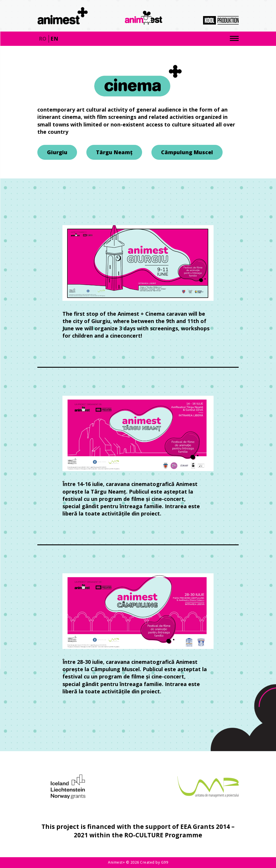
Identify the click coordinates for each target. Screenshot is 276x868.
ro (43, 39)
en (54, 39)
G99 (165, 862)
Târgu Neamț (114, 152)
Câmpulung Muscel (187, 152)
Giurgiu (57, 152)
